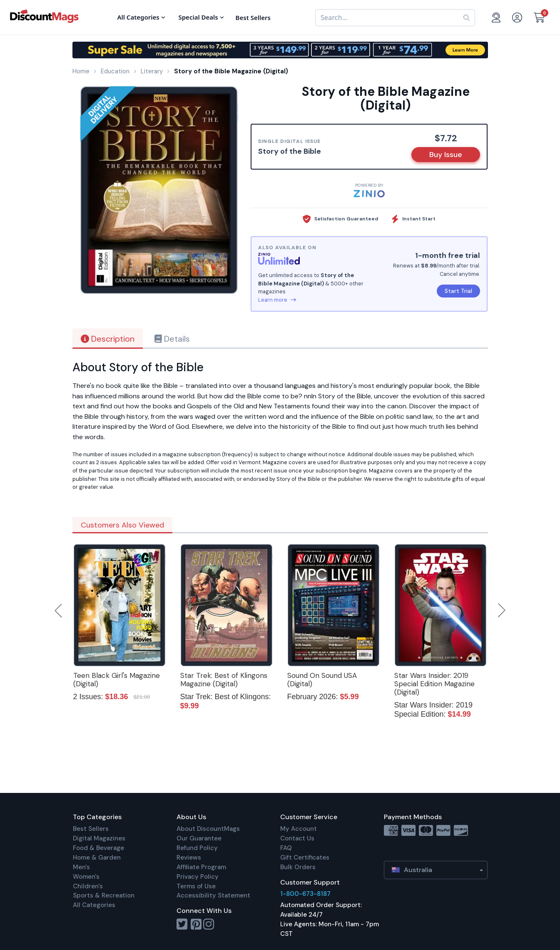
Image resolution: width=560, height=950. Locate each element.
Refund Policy (197, 848)
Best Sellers (91, 829)
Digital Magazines (99, 838)
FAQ (286, 848)
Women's (86, 877)
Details (172, 339)
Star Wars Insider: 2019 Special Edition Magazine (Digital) (434, 684)
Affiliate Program (201, 867)
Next (502, 610)
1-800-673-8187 (305, 894)
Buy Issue (446, 155)
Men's (81, 867)
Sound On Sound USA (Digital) (322, 680)
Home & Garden (97, 857)
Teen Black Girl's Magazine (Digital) (117, 680)
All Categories (94, 905)
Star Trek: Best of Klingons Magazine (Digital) (224, 680)
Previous (59, 610)
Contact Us (297, 838)
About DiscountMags (208, 829)
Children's (88, 886)
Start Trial (458, 291)
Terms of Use (196, 886)
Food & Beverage (98, 848)
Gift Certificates (305, 857)
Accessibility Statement (213, 895)
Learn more (277, 300)
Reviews (189, 857)
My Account (299, 829)
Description (108, 339)
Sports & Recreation (104, 895)
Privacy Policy (198, 877)
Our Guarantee (199, 838)
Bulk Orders (298, 867)
